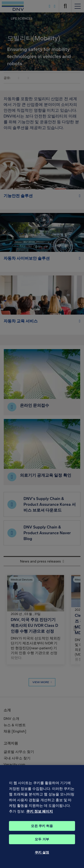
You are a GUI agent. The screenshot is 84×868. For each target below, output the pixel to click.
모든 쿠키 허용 (42, 831)
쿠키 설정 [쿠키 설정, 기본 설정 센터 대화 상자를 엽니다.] (42, 857)
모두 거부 (42, 844)
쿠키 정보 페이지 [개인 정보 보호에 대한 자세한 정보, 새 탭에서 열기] (40, 816)
